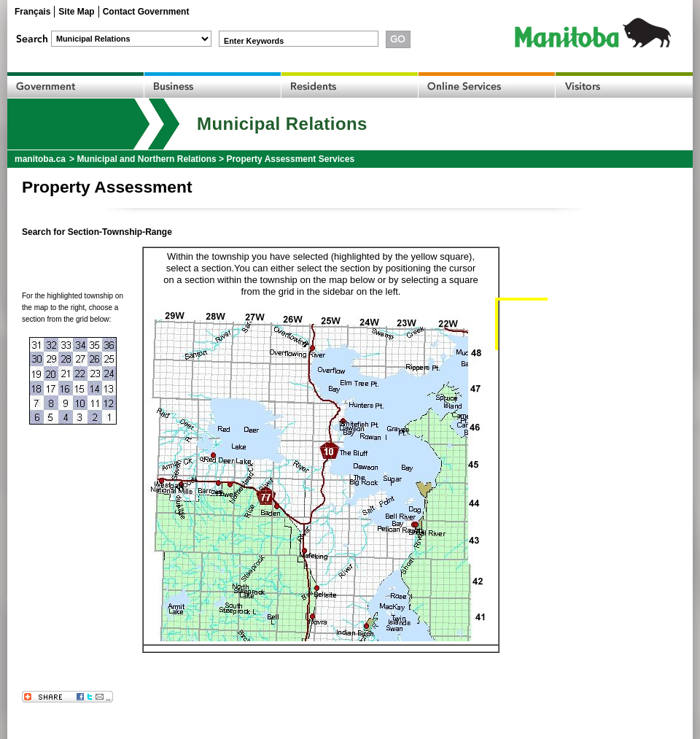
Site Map (76, 12)
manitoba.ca (40, 159)
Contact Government (146, 12)
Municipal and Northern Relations (146, 159)
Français (32, 12)
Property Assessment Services (290, 159)
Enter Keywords (254, 41)
